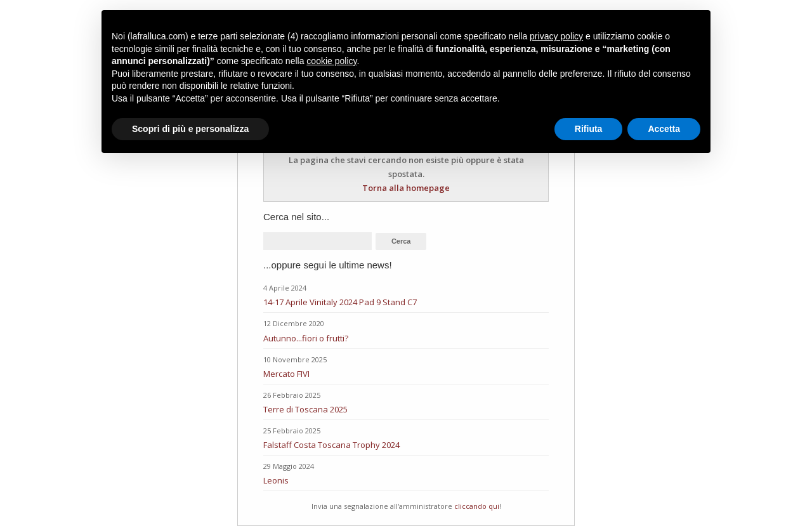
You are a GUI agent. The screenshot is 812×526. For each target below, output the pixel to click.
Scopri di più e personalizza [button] (190, 129)
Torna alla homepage (406, 188)
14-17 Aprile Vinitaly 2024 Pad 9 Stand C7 (340, 302)
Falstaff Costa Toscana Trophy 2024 (331, 445)
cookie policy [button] (331, 61)
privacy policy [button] (556, 36)
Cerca (401, 241)
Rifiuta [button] (589, 129)
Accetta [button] (664, 129)
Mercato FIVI (286, 374)
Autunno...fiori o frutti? (306, 338)
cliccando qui (477, 506)
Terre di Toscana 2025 (305, 409)
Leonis (276, 480)
